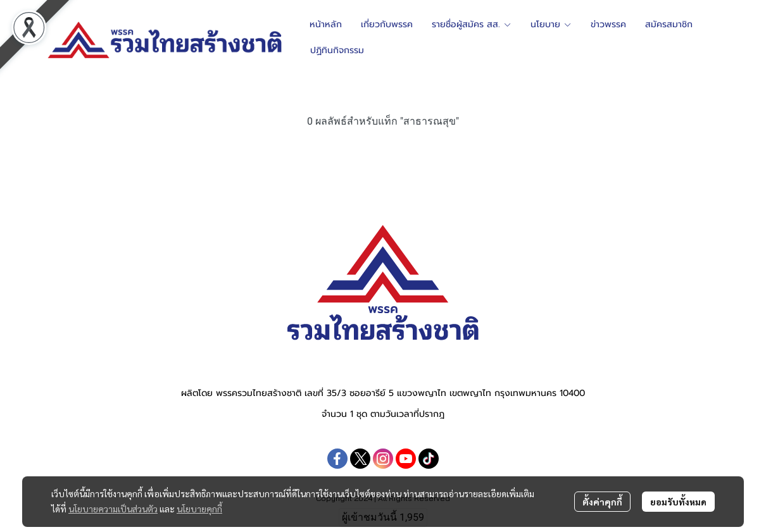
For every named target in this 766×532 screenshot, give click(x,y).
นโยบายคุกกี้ (199, 509)
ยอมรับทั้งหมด (678, 502)
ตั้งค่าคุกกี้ (602, 502)
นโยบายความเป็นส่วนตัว (113, 509)
